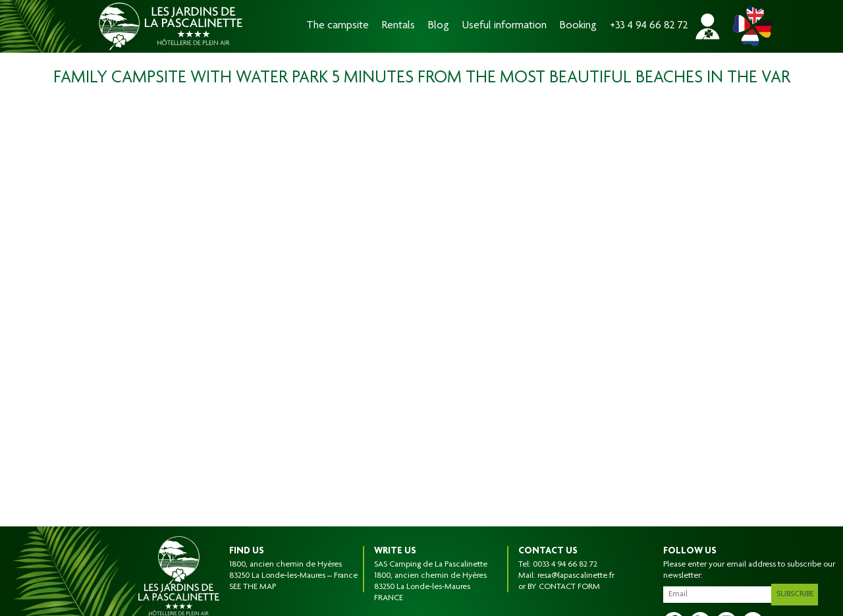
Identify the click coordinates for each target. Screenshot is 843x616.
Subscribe (798, 592)
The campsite (338, 26)
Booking (578, 26)
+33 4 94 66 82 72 (649, 26)
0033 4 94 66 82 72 (565, 565)
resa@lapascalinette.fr (576, 576)
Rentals (398, 26)
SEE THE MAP (253, 587)
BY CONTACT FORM (564, 587)
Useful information (504, 26)
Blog (439, 26)
